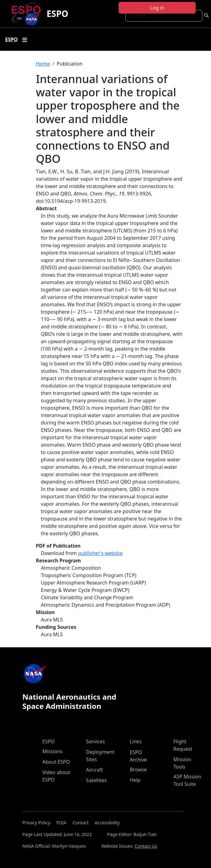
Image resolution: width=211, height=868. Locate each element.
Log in (157, 8)
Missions (53, 751)
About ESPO (56, 762)
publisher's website (100, 553)
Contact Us (146, 846)
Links (136, 741)
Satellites (96, 780)
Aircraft (94, 770)
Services (95, 741)
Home (43, 64)
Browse (138, 770)
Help (135, 780)
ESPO (57, 14)
